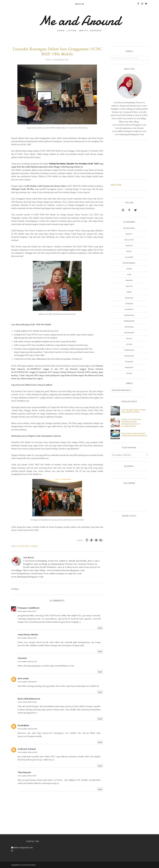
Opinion (129, 304)
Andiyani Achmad (27, 749)
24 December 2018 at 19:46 (27, 682)
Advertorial (24, 546)
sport (129, 373)
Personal (129, 327)
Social (129, 338)
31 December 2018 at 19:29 (27, 776)
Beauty (129, 234)
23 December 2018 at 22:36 (27, 661)
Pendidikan (129, 321)
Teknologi (129, 350)
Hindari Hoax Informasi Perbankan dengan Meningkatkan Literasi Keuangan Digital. (131, 423)
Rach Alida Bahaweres (29, 699)
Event (129, 269)
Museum (129, 298)
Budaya (129, 246)
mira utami (23, 678)
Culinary (129, 257)
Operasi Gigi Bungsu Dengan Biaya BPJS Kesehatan (134, 411)
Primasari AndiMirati (29, 608)
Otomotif (129, 309)
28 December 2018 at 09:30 (27, 729)
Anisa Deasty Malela (28, 634)
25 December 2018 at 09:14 (27, 702)
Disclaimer (32, 865)
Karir (129, 292)
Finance (34, 546)
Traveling (129, 356)
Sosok (129, 344)
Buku (129, 251)
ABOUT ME (116, 185)
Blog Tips (129, 240)
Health (129, 286)
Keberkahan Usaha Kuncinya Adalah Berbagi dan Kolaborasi (134, 434)
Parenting (129, 315)
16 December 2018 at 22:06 (27, 638)
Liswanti (22, 658)
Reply (100, 628)
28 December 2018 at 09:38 (27, 752)
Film (129, 275)
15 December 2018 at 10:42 (27, 611)
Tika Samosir (24, 772)
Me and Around (80, 21)
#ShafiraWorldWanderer (121, 390)
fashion (129, 362)
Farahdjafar (23, 725)
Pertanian (129, 333)
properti (129, 367)
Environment (129, 263)
